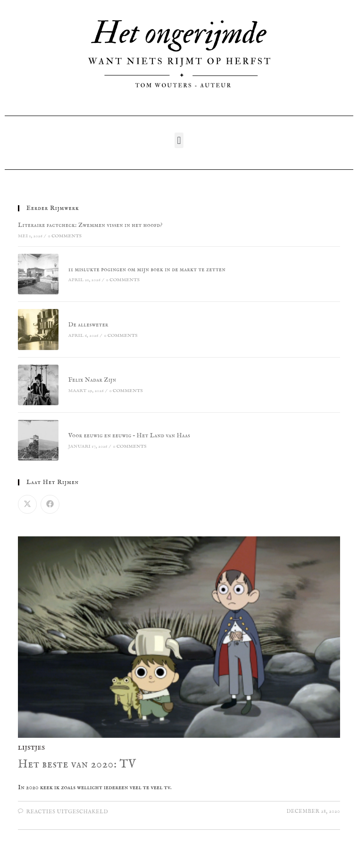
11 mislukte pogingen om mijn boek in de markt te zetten (147, 270)
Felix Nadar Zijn (92, 380)
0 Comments (65, 236)
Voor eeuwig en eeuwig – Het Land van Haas (129, 436)
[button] (179, 140)
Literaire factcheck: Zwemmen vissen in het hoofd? (90, 225)
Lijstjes (32, 748)
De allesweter (88, 325)
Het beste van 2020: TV (77, 764)
